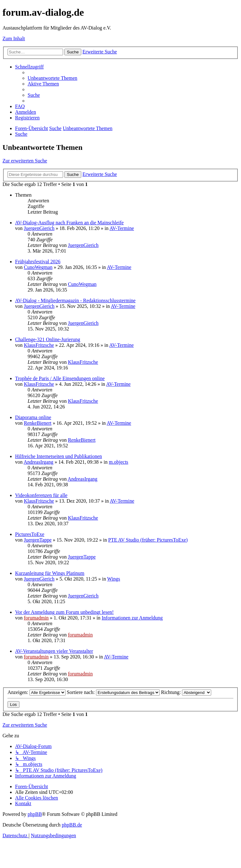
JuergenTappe (38, 540)
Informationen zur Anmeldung (132, 618)
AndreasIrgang (38, 462)
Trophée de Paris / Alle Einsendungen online (60, 378)
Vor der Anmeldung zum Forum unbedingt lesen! (64, 612)
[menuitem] (52, 78)
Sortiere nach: (113, 692)
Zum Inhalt (14, 38)
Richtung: (186, 692)
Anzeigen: (37, 692)
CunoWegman (38, 267)
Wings (113, 579)
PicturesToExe (30, 534)
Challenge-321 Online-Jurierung (48, 339)
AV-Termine (122, 228)
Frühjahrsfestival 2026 (38, 262)
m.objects (119, 462)
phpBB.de (72, 825)
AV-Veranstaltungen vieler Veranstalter (54, 651)
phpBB (35, 814)
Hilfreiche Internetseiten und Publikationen (59, 456)
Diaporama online (33, 417)
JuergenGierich (39, 228)
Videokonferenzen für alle (41, 495)
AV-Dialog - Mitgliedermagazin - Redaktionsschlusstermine (75, 300)
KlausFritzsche (39, 345)
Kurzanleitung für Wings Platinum (50, 573)
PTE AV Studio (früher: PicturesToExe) (148, 540)
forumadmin (36, 618)
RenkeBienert (38, 423)
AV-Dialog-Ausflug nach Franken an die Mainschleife (69, 223)
